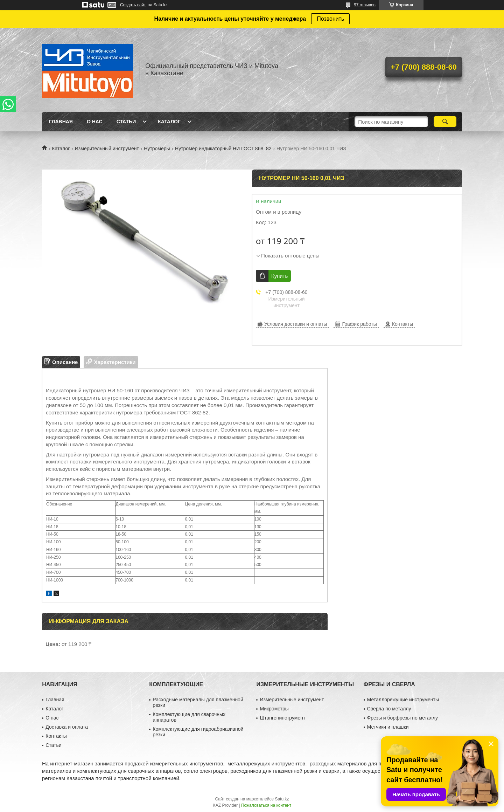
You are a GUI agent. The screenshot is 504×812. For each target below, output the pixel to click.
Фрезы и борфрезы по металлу (402, 718)
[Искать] (445, 122)
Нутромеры (157, 149)
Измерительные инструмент (292, 700)
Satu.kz (282, 799)
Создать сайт (133, 5)
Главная (61, 122)
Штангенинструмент (282, 718)
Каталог (169, 122)
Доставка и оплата (67, 727)
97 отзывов (365, 5)
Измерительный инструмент (107, 149)
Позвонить (330, 19)
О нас (95, 122)
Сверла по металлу (389, 709)
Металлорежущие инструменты (403, 700)
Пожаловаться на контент (266, 805)
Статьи (126, 122)
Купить (279, 276)
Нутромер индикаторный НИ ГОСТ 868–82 (223, 149)
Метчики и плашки (388, 727)
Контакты (56, 736)
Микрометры (274, 709)
